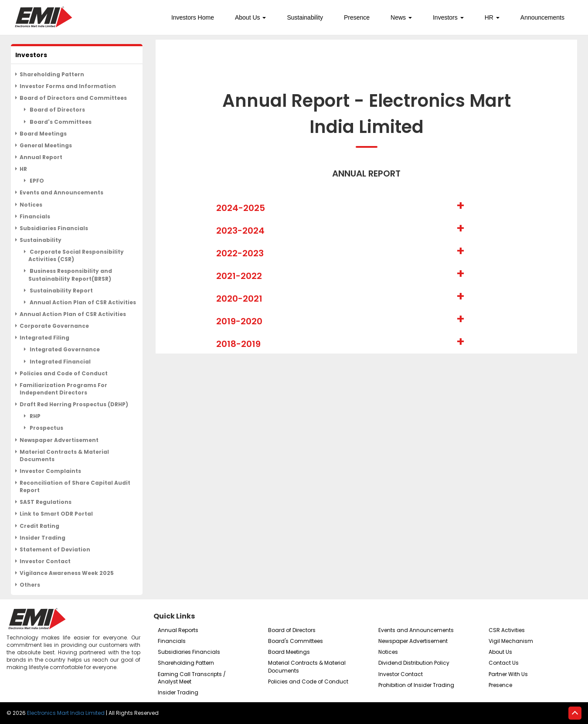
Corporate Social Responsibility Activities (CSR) (76, 255)
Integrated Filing (44, 338)
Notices (31, 205)
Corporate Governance (54, 326)
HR (492, 17)
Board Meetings (43, 134)
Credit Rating (39, 526)
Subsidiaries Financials (54, 228)
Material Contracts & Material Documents (64, 455)
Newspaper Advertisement (59, 440)
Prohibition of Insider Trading (416, 685)
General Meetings (46, 145)
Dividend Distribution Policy (414, 663)
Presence (357, 17)
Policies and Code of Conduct (64, 373)
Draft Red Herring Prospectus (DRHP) (74, 404)
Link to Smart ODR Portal (56, 514)
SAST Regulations (46, 502)
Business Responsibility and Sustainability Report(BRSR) (70, 275)
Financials (35, 216)
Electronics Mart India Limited (66, 713)
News (401, 17)
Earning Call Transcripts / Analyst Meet (192, 678)
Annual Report (41, 157)
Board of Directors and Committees (73, 98)
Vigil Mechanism (511, 641)
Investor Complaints (50, 471)
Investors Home (193, 17)
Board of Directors (57, 110)
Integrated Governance (64, 349)
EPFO (36, 181)
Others (30, 585)
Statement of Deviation (55, 549)
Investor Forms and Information (68, 86)
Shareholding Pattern (52, 74)
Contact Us (504, 663)
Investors (448, 17)
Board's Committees (60, 122)
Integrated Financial (59, 362)
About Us (250, 17)
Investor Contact (45, 561)
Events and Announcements (61, 192)
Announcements (542, 17)
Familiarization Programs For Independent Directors (63, 389)
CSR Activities (507, 630)
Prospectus (46, 428)
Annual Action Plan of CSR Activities (82, 302)
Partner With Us (508, 674)
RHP (34, 416)
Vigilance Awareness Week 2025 (67, 573)
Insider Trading (42, 538)
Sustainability (305, 17)
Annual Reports (178, 630)
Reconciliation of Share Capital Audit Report (75, 486)
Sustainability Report (61, 291)
